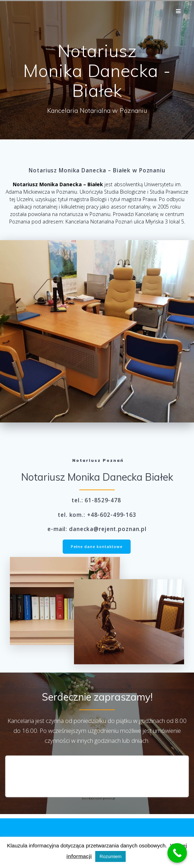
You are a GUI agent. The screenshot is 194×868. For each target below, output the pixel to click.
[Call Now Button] (177, 853)
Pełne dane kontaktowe (97, 547)
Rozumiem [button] (110, 856)
